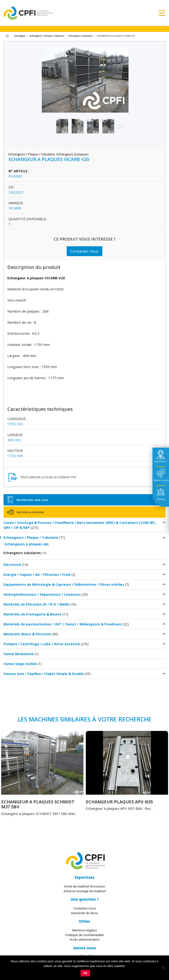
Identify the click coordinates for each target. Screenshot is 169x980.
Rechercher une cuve (32, 500)
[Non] (163, 968)
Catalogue (19, 36)
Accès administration (85, 939)
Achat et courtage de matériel (85, 891)
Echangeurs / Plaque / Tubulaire (47, 36)
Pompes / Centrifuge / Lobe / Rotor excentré (42, 644)
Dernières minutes (30, 512)
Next (118, 129)
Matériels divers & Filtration (27, 634)
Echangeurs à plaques (81, 36)
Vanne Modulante (19, 654)
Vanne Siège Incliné (20, 664)
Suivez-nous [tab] (161, 480)
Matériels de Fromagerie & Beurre (32, 614)
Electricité (12, 565)
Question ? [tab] (161, 461)
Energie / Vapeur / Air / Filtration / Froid (37, 575)
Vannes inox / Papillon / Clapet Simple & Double (44, 674)
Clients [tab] (161, 499)
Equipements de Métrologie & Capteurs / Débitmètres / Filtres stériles (64, 584)
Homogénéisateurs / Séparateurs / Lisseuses (42, 594)
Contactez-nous (84, 251)
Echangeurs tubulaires (22, 553)
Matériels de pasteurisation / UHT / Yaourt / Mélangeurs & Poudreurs (63, 624)
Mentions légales (85, 930)
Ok (85, 973)
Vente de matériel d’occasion (84, 886)
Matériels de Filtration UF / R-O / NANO (37, 604)
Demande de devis (84, 913)
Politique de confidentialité (85, 935)
